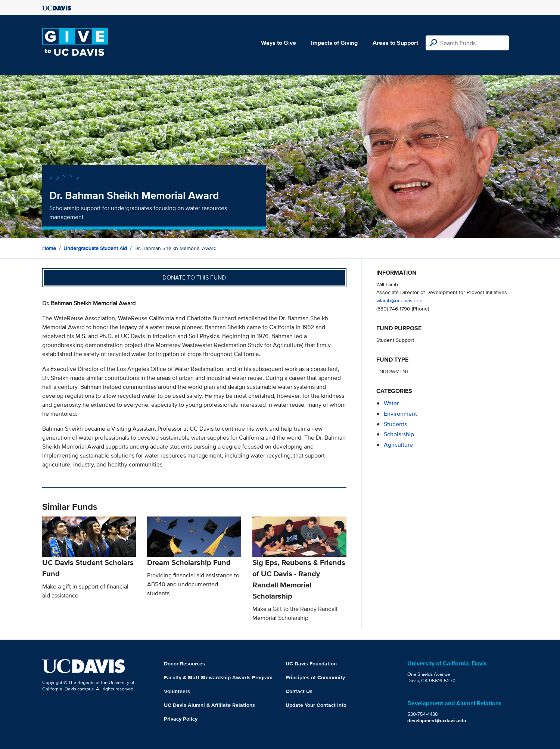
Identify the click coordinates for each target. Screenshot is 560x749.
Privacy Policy (181, 719)
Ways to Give (279, 43)
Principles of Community (315, 677)
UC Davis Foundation (311, 664)
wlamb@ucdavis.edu (399, 300)
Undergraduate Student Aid (95, 248)
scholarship (399, 434)
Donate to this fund (194, 277)
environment (400, 414)
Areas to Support (395, 43)
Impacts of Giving (334, 43)
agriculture (398, 445)
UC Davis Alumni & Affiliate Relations (209, 705)
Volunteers (177, 691)
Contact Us (299, 691)
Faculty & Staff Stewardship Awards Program (218, 677)
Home (49, 248)
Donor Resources (184, 664)
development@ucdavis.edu (437, 720)
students (395, 424)
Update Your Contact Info (316, 705)
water (391, 403)
